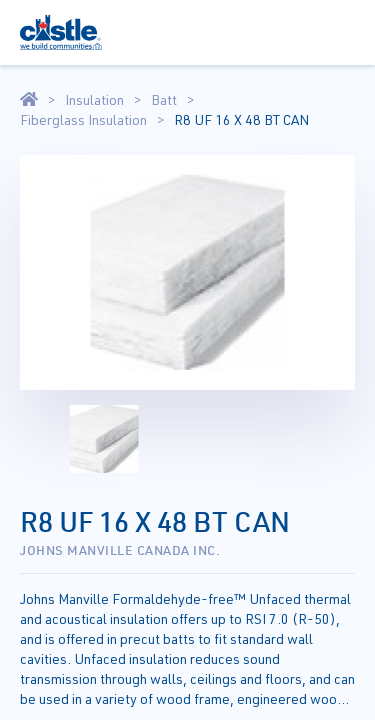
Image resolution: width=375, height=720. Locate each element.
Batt (164, 100)
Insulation (94, 100)
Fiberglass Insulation (83, 120)
